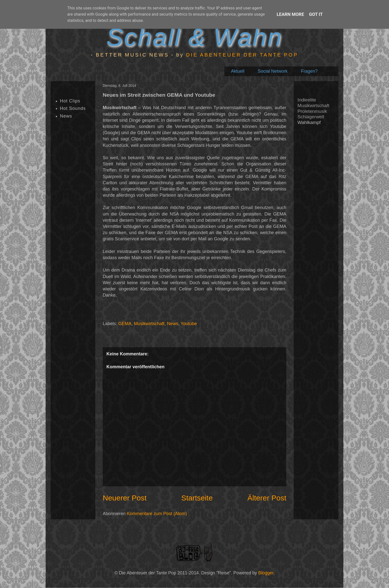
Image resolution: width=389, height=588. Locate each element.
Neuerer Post (125, 498)
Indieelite (307, 100)
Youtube (189, 324)
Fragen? (309, 71)
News (173, 324)
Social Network (273, 71)
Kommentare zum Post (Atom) (157, 514)
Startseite (197, 498)
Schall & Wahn (194, 37)
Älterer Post (267, 498)
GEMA (125, 324)
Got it (316, 14)
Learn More (290, 14)
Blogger (266, 573)
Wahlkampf (309, 122)
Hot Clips (70, 101)
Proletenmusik (312, 111)
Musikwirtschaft (149, 324)
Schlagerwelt (311, 117)
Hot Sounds (73, 108)
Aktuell (238, 71)
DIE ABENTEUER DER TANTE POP (242, 55)
